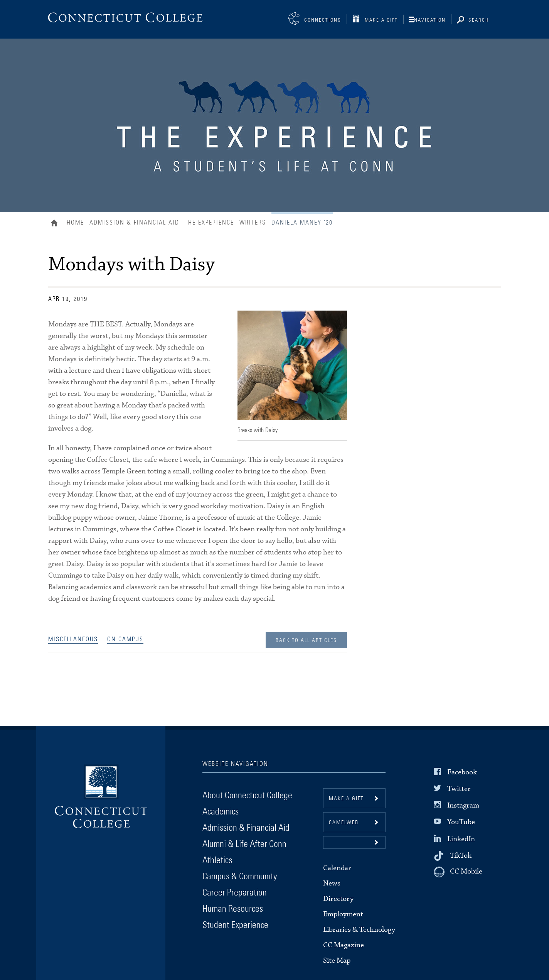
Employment (343, 914)
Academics (221, 812)
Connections (323, 20)
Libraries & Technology (359, 930)
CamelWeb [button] (344, 823)
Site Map (337, 961)
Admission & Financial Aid (134, 223)
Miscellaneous (73, 639)
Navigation (430, 20)
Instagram (463, 805)
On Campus (125, 639)
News (332, 883)
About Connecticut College (247, 796)
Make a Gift (381, 20)
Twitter (459, 789)
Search (479, 20)
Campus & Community (240, 877)
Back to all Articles (306, 640)
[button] (354, 842)
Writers (253, 223)
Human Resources (233, 909)
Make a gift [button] (346, 799)
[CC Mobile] (458, 872)
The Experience (209, 223)
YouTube (461, 822)
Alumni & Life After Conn (244, 844)
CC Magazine (344, 945)
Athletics (217, 860)
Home (56, 224)
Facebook (462, 772)
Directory (338, 899)
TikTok (461, 855)
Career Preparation (235, 893)
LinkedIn (461, 839)
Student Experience (235, 925)
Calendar (337, 868)
